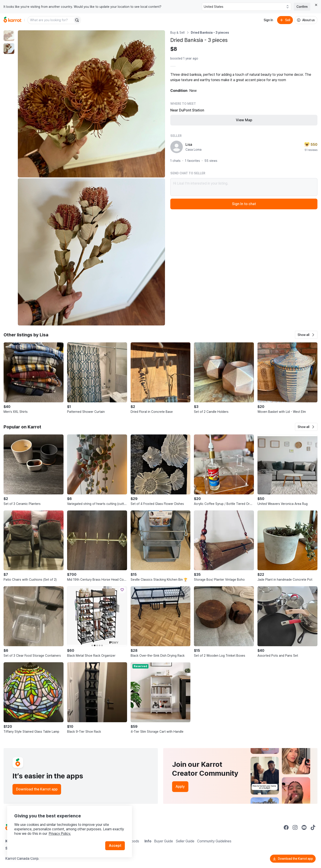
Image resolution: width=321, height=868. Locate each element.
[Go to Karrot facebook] (286, 827)
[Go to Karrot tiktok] (313, 827)
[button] (306, 335)
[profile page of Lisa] (177, 147)
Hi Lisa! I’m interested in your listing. (244, 187)
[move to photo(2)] (9, 49)
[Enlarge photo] (91, 104)
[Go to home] (12, 20)
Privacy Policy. (60, 834)
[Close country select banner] (316, 5)
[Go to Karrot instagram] (295, 827)
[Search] (77, 20)
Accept (115, 846)
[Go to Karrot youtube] (304, 827)
